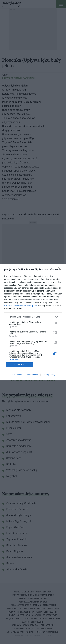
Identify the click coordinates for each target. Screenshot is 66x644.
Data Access (33, 375)
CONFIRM (19, 365)
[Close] (60, 270)
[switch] (55, 323)
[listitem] (33, 317)
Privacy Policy (49, 375)
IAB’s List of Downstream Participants (21, 306)
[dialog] (33, 322)
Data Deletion (17, 375)
